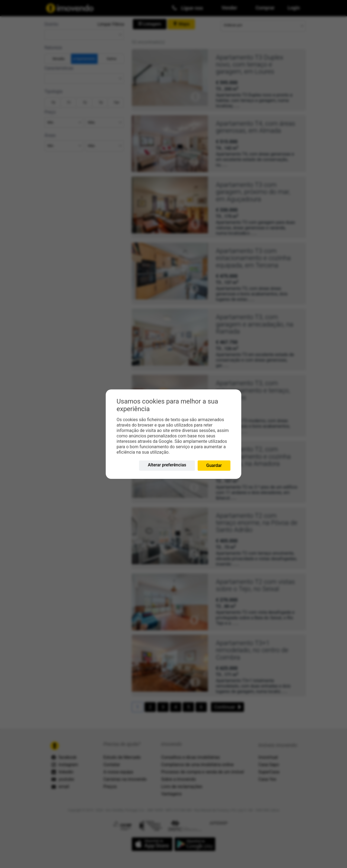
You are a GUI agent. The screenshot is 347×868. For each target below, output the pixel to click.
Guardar (214, 465)
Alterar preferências (167, 465)
